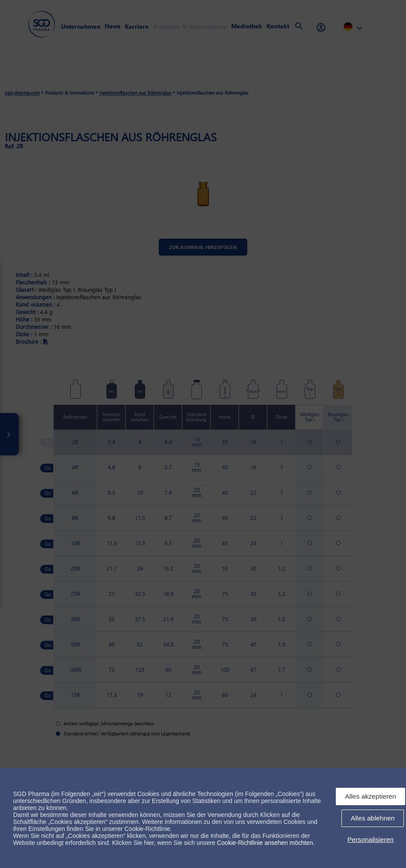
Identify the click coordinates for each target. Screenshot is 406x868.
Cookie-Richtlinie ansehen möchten (265, 843)
